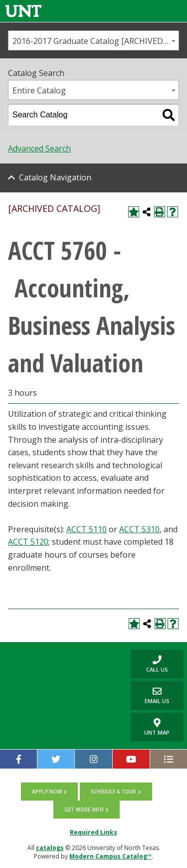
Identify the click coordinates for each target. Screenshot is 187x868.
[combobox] (93, 40)
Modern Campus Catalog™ (110, 856)
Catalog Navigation (55, 177)
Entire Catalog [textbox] (39, 90)
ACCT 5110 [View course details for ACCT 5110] (87, 529)
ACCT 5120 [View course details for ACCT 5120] (28, 542)
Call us (149, 664)
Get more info (84, 810)
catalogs (50, 848)
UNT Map (157, 727)
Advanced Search (39, 148)
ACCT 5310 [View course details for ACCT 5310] (139, 529)
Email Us (150, 695)
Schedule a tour (113, 792)
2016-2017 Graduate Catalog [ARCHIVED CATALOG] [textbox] (95, 41)
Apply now (47, 792)
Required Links (93, 832)
